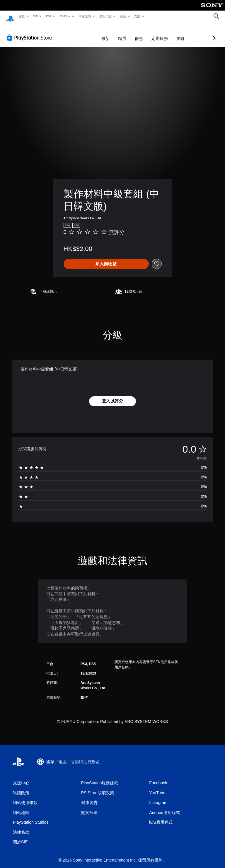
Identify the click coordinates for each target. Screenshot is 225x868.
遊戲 (22, 16)
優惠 (108, 33)
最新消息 (105, 16)
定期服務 (129, 33)
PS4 (49, 16)
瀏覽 (149, 33)
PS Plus (65, 16)
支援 (137, 16)
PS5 (35, 16)
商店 (123, 16)
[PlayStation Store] (30, 32)
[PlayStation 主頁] (10, 16)
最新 (74, 33)
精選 (91, 33)
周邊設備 (85, 16)
